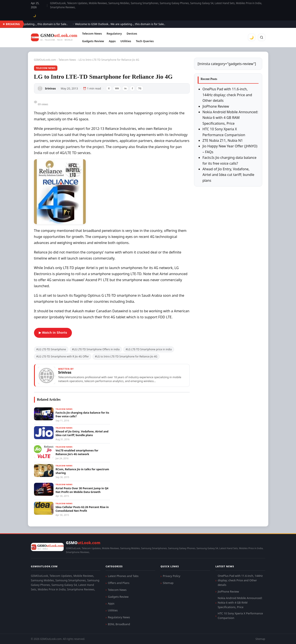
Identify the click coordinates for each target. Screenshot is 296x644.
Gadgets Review (93, 41)
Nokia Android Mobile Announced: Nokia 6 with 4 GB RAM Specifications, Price (230, 118)
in (125, 88)
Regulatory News (119, 617)
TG (140, 88)
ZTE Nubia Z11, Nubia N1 (223, 140)
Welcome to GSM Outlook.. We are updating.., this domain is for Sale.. (122, 24)
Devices (132, 33)
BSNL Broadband (119, 624)
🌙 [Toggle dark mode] (35, 16)
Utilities (126, 41)
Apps (112, 41)
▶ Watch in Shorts (53, 333)
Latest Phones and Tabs (123, 576)
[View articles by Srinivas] (112, 375)
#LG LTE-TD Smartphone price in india (149, 349)
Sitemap (168, 583)
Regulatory (114, 33)
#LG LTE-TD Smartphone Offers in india (96, 349)
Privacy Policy (172, 576)
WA (117, 88)
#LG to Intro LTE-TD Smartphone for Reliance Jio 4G (126, 356)
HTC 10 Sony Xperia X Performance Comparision (240, 616)
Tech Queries (145, 41)
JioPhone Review (216, 106)
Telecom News (92, 33)
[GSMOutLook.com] (54, 37)
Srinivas (50, 88)
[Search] (262, 37)
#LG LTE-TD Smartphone (51, 349)
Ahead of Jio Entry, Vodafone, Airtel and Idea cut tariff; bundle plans (228, 175)
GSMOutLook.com (45, 60)
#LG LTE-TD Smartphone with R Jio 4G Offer (63, 356)
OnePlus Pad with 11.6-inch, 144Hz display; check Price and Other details (227, 95)
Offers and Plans (119, 583)
